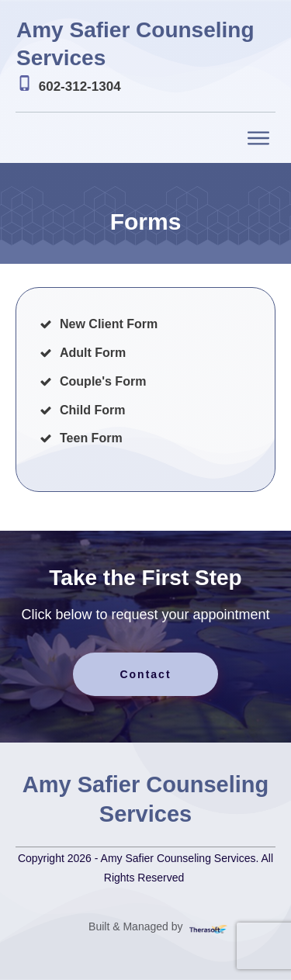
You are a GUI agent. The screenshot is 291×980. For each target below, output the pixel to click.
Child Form (92, 410)
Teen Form (91, 438)
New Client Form (109, 324)
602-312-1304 (80, 87)
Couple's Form (103, 381)
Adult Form (93, 353)
